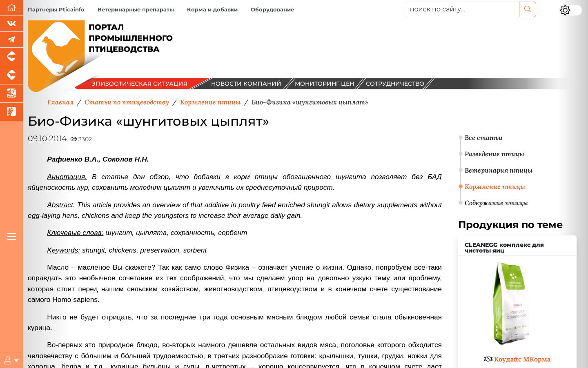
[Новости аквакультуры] (11, 94)
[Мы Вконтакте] (11, 24)
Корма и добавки (212, 10)
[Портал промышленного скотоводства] (11, 75)
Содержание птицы (496, 203)
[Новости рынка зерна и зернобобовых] (11, 112)
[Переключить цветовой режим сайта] (571, 10)
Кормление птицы (495, 186)
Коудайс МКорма (522, 359)
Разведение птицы (494, 154)
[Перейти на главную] (11, 8)
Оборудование (272, 10)
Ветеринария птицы (499, 170)
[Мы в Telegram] (11, 40)
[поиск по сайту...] (462, 9)
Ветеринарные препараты (136, 10)
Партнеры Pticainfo (56, 10)
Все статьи (484, 137)
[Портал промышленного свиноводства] (11, 57)
